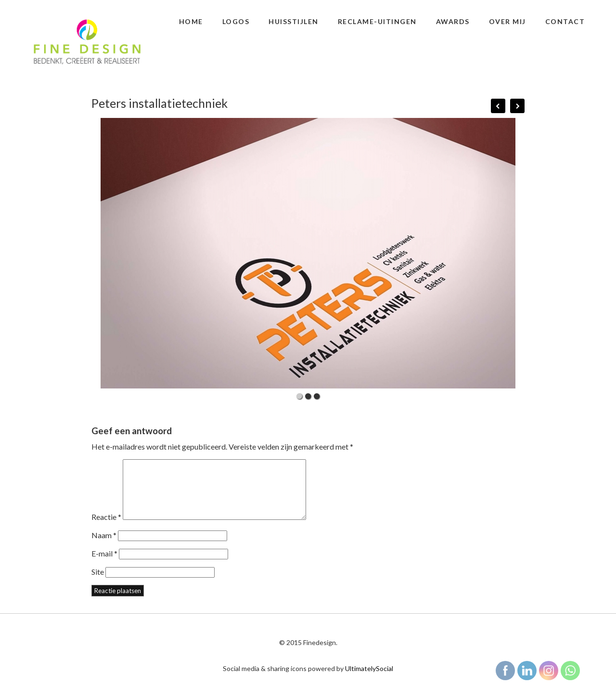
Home (191, 21)
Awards (453, 21)
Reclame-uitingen (377, 21)
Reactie (106, 528)
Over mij (507, 21)
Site (98, 583)
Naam (104, 547)
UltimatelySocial (369, 680)
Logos (236, 21)
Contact (565, 21)
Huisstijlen (294, 21)
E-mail (104, 565)
